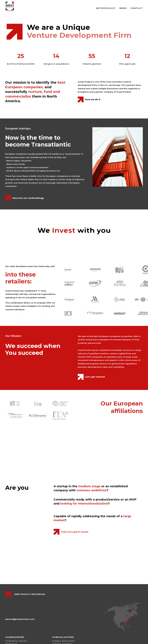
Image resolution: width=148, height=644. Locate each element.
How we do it (93, 99)
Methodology (106, 8)
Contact (137, 8)
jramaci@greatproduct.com (20, 619)
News (123, 8)
